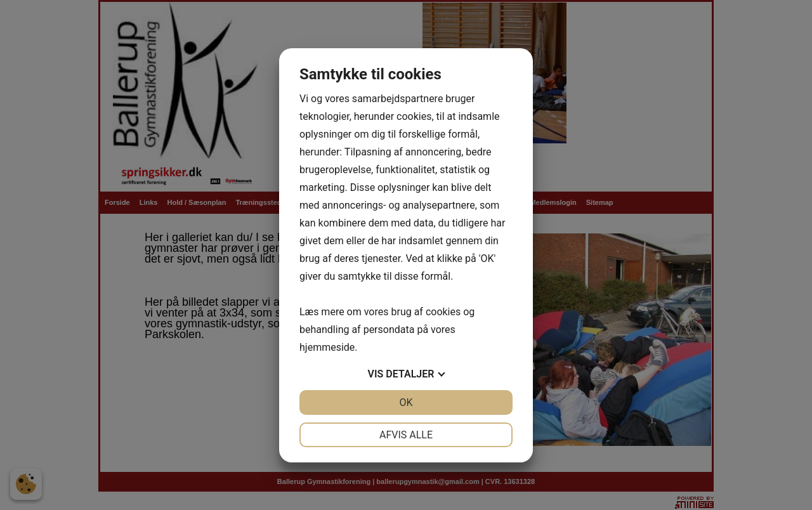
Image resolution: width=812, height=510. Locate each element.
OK (406, 402)
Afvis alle (406, 435)
